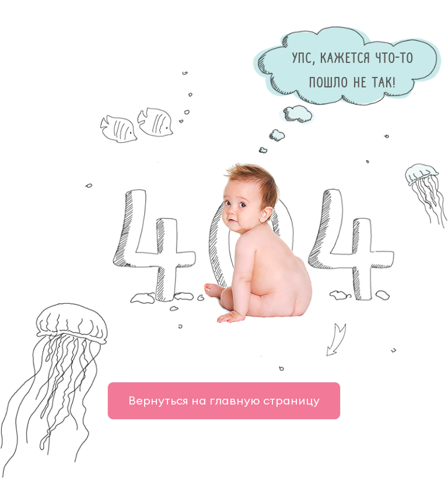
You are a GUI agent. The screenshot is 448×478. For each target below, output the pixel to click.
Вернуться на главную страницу (224, 400)
